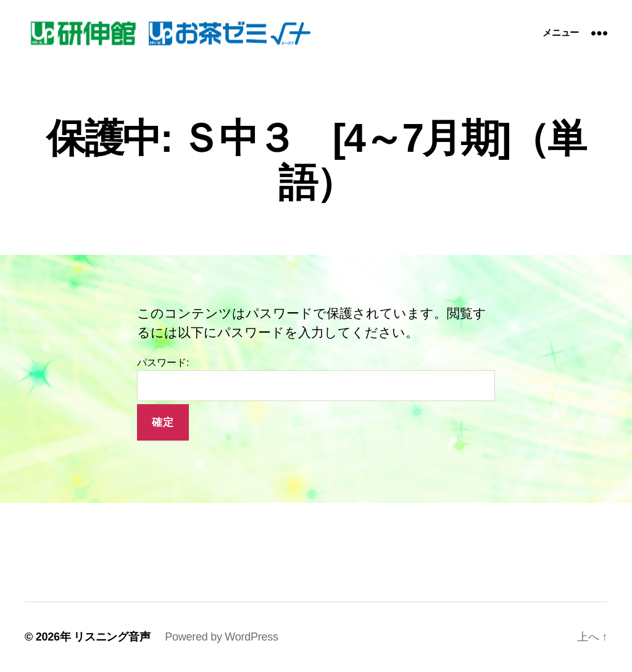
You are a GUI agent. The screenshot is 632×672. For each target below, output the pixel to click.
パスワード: (316, 379)
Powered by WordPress (221, 637)
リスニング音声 (112, 637)
